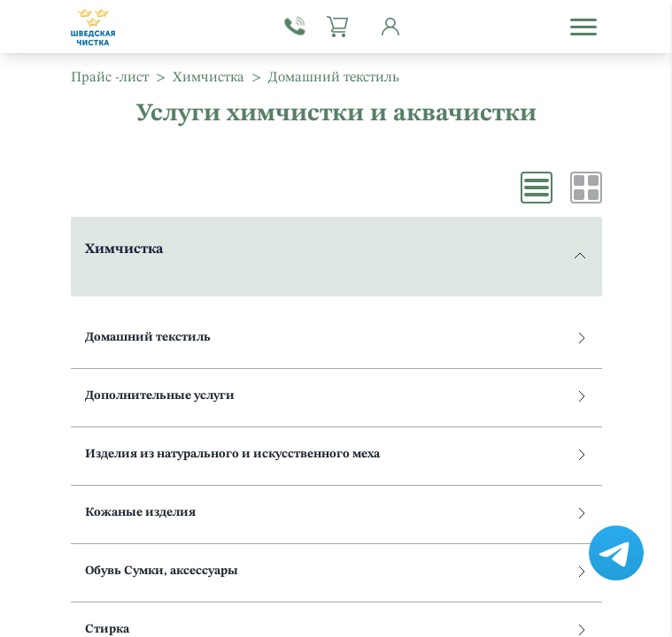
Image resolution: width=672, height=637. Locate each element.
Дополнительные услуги (335, 396)
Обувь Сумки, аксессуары (335, 571)
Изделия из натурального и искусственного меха (335, 454)
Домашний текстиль (335, 338)
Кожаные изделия (335, 513)
